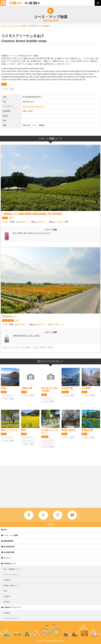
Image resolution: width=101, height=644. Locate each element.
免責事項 (7, 580)
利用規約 (7, 613)
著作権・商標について (11, 585)
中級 (17, 320)
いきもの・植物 (8, 89)
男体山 (4, 388)
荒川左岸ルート (9, 316)
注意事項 (7, 596)
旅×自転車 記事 (9, 547)
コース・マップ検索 (11, 535)
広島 (24, 392)
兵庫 (24, 434)
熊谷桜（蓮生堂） (69, 430)
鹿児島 (45, 437)
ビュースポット (8, 395)
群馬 (84, 392)
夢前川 (24, 430)
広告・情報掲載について (12, 569)
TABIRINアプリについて (12, 607)
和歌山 (65, 392)
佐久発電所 (86, 388)
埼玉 (4, 84)
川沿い (6, 347)
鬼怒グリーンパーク (9, 430)
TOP (5, 530)
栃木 (4, 392)
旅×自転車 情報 (9, 552)
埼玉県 (50, 347)
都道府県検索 (8, 541)
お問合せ (7, 602)
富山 (44, 395)
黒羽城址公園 (87, 430)
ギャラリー (7, 558)
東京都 (42, 347)
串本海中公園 (67, 388)
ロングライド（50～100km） (21, 347)
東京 (11, 320)
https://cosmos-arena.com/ (33, 106)
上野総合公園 (27, 388)
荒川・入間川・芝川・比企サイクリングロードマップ (32, 233)
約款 (6, 591)
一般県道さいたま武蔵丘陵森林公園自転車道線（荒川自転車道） (33, 214)
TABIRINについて (10, 564)
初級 (11, 218)
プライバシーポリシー (11, 575)
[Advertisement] (50, 486)
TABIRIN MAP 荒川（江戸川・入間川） (26, 336)
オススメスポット (29, 437)
